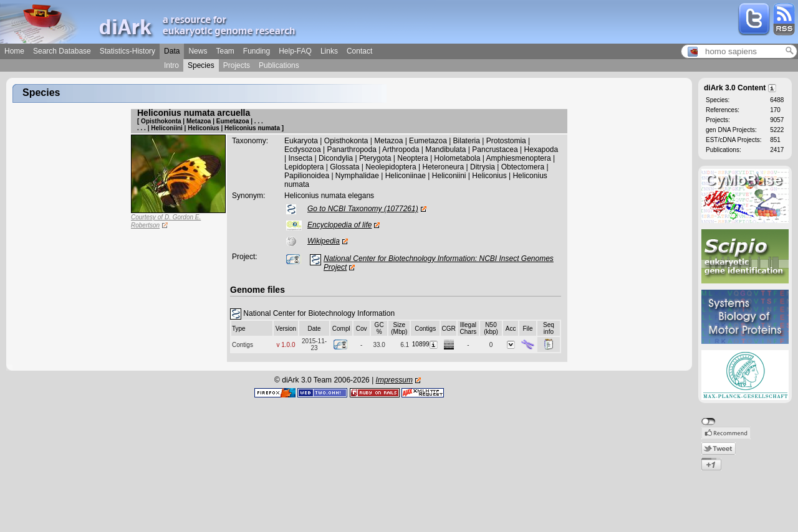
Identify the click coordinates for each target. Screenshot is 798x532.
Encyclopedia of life (339, 225)
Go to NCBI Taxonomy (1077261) (363, 209)
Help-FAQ (295, 51)
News (198, 51)
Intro (171, 65)
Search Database (62, 51)
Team (225, 51)
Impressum (394, 380)
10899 (425, 344)
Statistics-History (127, 51)
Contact (359, 51)
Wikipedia (324, 241)
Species (201, 65)
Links (329, 51)
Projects (237, 65)
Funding (257, 51)
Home (14, 51)
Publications (279, 65)
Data (172, 51)
